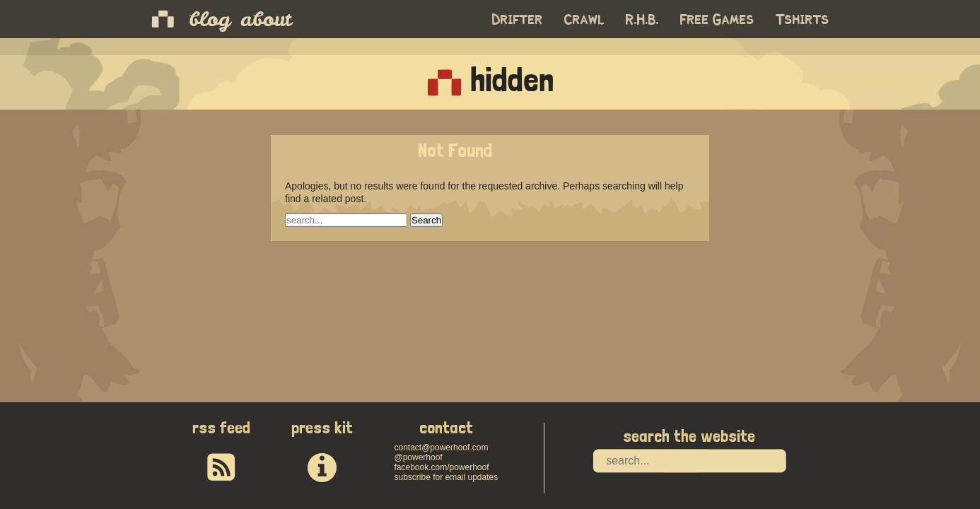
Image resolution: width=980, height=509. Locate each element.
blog (210, 19)
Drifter (518, 20)
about (266, 19)
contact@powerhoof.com (441, 447)
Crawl (584, 20)
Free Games (717, 20)
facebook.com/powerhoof (441, 467)
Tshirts (803, 20)
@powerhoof (418, 457)
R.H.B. (642, 20)
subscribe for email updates (446, 477)
